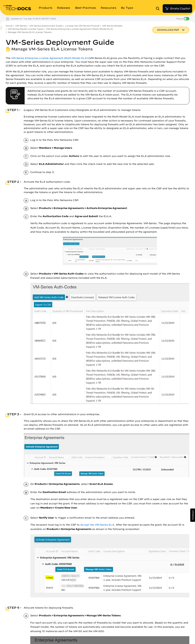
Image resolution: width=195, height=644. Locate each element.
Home (9, 26)
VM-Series (21, 26)
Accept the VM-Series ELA (97, 525)
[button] (193, 515)
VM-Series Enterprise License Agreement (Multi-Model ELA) (79, 29)
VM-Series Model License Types (26, 29)
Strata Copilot (177, 9)
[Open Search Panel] (159, 9)
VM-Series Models (112, 26)
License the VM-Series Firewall (82, 26)
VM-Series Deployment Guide (46, 26)
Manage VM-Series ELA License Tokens (30, 32)
